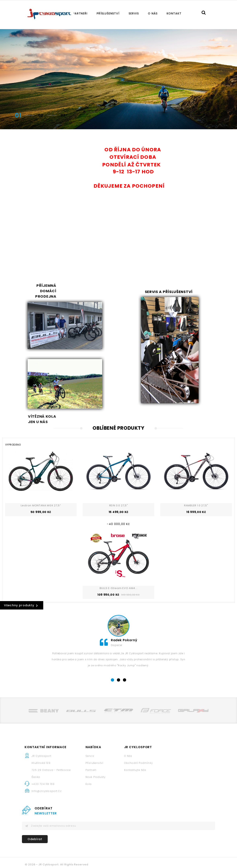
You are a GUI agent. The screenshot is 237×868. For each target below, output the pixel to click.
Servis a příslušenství (169, 292)
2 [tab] (119, 664)
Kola (72, 769)
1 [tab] (113, 664)
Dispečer (117, 629)
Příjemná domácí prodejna (42, 291)
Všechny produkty (22, 590)
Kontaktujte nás (118, 755)
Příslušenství (108, 13)
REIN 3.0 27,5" (119, 490)
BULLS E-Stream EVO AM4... (119, 573)
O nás (153, 13)
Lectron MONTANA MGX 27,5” (41, 490)
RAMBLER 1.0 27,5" (196, 490)
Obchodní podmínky (121, 747)
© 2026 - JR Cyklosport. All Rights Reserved (57, 861)
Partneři (80, 13)
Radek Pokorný (124, 624)
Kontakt (174, 13)
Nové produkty (79, 762)
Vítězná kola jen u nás (119, 348)
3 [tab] (125, 664)
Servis (134, 13)
